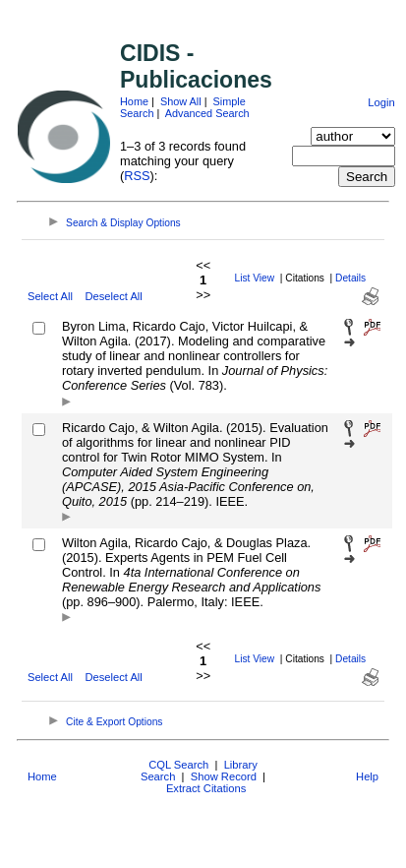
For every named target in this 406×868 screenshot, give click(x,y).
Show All (181, 101)
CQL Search (178, 765)
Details (350, 278)
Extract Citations (206, 788)
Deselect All (113, 296)
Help (367, 776)
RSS (137, 176)
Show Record (224, 776)
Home (134, 101)
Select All (50, 296)
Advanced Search (207, 113)
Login (381, 102)
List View (255, 278)
